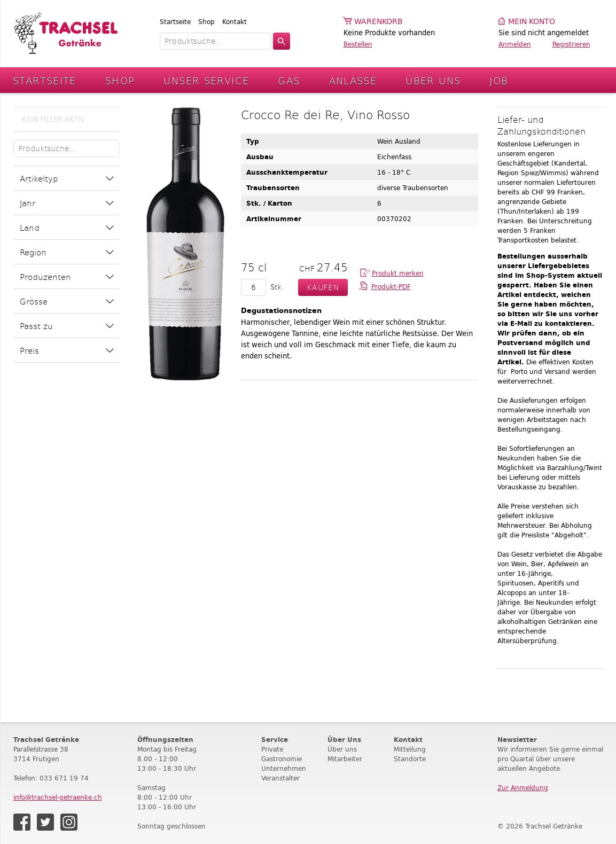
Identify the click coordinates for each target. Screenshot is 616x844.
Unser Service (206, 80)
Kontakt (235, 22)
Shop (206, 22)
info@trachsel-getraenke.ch (58, 797)
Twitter (45, 822)
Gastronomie (282, 759)
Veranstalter (280, 778)
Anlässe (353, 80)
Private (272, 749)
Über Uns (433, 80)
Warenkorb (379, 22)
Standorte (410, 759)
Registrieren (571, 44)
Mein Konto (532, 22)
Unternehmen (284, 768)
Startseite (175, 22)
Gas (289, 80)
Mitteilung (410, 749)
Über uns (342, 749)
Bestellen (358, 44)
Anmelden (515, 44)
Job (499, 80)
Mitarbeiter (345, 759)
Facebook (22, 822)
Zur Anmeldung (523, 788)
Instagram (69, 822)
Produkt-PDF (391, 287)
